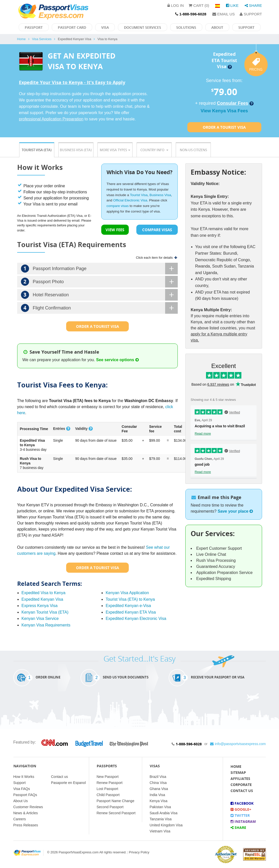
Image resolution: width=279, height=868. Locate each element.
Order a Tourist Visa (224, 127)
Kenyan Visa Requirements (46, 625)
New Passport (108, 777)
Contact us (59, 777)
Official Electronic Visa (130, 200)
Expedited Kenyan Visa (42, 599)
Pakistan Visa (160, 807)
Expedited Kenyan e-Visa (128, 606)
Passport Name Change (116, 801)
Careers (20, 819)
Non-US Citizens (193, 150)
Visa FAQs (22, 789)
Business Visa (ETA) (76, 150)
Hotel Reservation (99, 295)
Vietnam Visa (160, 831)
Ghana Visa (159, 789)
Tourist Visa (139, 195)
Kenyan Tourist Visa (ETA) (45, 612)
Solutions (186, 27)
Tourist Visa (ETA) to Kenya (130, 599)
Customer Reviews (28, 807)
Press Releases (26, 825)
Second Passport (110, 807)
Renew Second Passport (116, 813)
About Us (21, 801)
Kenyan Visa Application (127, 593)
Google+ (241, 809)
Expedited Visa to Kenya (43, 593)
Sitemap (238, 772)
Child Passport (108, 795)
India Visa (157, 795)
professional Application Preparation (51, 119)
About (217, 27)
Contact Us (242, 791)
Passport (34, 27)
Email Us (224, 14)
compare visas (118, 206)
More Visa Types (115, 150)
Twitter (240, 815)
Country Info (154, 150)
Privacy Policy (139, 852)
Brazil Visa (158, 777)
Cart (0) (199, 5)
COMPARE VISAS (157, 230)
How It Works (24, 777)
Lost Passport (108, 789)
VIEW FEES (115, 230)
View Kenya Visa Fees (224, 111)
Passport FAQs (25, 795)
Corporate (241, 785)
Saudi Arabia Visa (164, 813)
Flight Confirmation (99, 308)
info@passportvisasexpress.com (238, 744)
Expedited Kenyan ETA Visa (131, 612)
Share (253, 5)
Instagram (243, 821)
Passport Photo (99, 282)
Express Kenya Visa (40, 606)
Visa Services (42, 39)
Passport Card (72, 27)
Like (232, 5)
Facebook (242, 803)
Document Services (143, 27)
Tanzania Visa (161, 819)
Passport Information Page (99, 269)
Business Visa (160, 195)
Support (251, 14)
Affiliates (240, 779)
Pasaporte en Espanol (68, 783)
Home (21, 39)
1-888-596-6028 (189, 744)
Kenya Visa (159, 801)
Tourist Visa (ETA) (37, 150)
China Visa (158, 783)
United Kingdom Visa (166, 825)
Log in (176, 5)
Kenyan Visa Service (40, 619)
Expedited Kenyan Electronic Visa (136, 619)
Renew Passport (110, 783)
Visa (105, 27)
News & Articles (26, 813)
